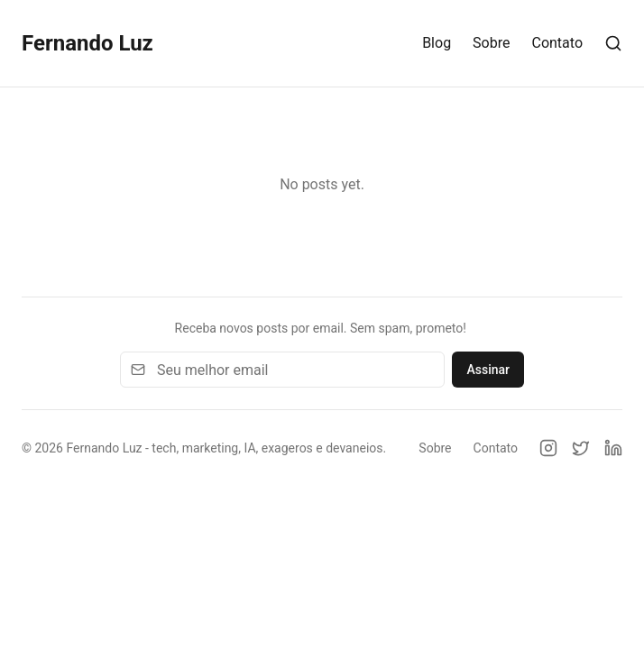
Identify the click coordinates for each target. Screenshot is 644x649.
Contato (557, 43)
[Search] (613, 43)
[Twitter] (581, 448)
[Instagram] (548, 448)
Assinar (488, 370)
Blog (437, 43)
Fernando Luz (87, 43)
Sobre (491, 43)
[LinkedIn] (613, 448)
